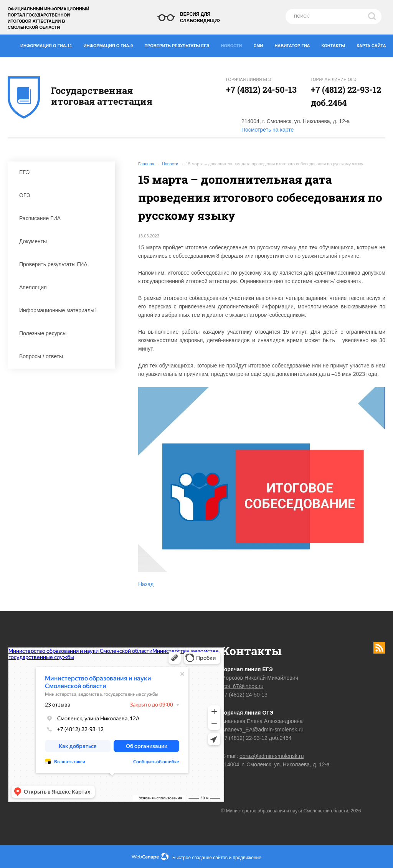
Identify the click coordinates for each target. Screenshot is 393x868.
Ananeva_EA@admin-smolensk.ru (263, 730)
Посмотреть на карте (268, 130)
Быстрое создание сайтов (200, 858)
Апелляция (63, 287)
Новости (234, 44)
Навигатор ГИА (295, 44)
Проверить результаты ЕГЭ (180, 44)
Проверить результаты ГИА (63, 264)
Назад (146, 584)
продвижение (247, 858)
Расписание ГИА (63, 218)
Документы (63, 241)
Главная (146, 164)
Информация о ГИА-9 (111, 44)
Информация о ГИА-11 (49, 44)
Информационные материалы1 (63, 310)
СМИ (261, 44)
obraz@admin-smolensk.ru (272, 756)
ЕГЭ (63, 172)
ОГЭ (63, 195)
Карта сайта (371, 46)
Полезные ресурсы (63, 333)
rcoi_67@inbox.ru (243, 686)
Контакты (336, 44)
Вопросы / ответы (63, 356)
